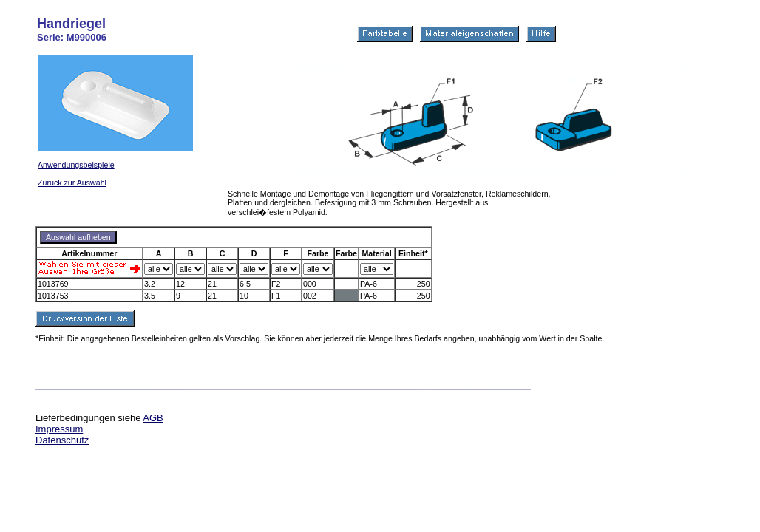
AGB (153, 418)
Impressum (59, 429)
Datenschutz (62, 440)
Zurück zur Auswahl (72, 183)
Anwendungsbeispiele (76, 165)
